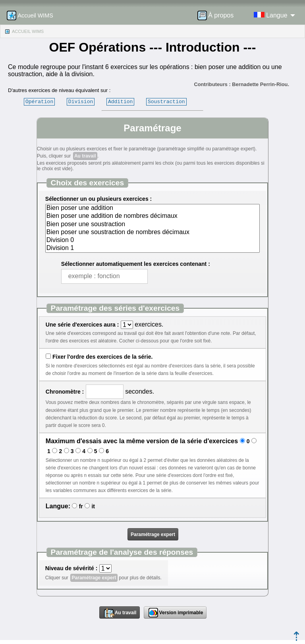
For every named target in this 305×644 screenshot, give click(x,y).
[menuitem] (218, 15)
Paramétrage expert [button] (153, 534)
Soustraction (166, 102)
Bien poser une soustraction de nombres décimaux (152, 233)
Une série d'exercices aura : (82, 325)
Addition (120, 102)
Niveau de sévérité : (71, 568)
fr (81, 506)
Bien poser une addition (152, 208)
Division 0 (152, 240)
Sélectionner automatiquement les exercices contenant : (136, 264)
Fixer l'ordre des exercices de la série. (102, 357)
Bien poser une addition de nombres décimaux (152, 216)
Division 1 (152, 248)
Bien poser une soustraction (152, 225)
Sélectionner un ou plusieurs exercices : (98, 199)
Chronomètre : (65, 392)
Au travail (85, 156)
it (93, 506)
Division (81, 102)
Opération (39, 102)
